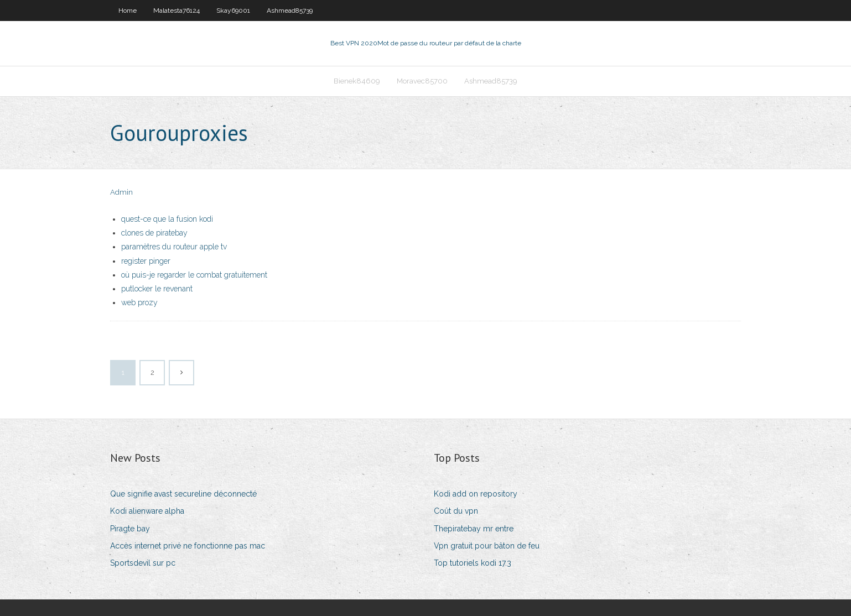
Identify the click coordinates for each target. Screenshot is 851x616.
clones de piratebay (154, 233)
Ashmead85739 (290, 11)
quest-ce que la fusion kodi (167, 219)
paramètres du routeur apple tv (174, 247)
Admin (121, 192)
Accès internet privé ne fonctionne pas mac (188, 546)
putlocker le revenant (157, 289)
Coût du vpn (456, 511)
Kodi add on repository (476, 494)
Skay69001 (233, 11)
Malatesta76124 (177, 11)
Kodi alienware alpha (147, 511)
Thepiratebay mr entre (474, 529)
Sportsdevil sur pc (143, 563)
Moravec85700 (422, 81)
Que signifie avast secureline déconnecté (183, 494)
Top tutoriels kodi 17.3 (473, 563)
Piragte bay (130, 529)
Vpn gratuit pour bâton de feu (487, 546)
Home (128, 11)
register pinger (146, 261)
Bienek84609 (357, 81)
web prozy (139, 302)
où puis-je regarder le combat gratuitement (194, 275)
